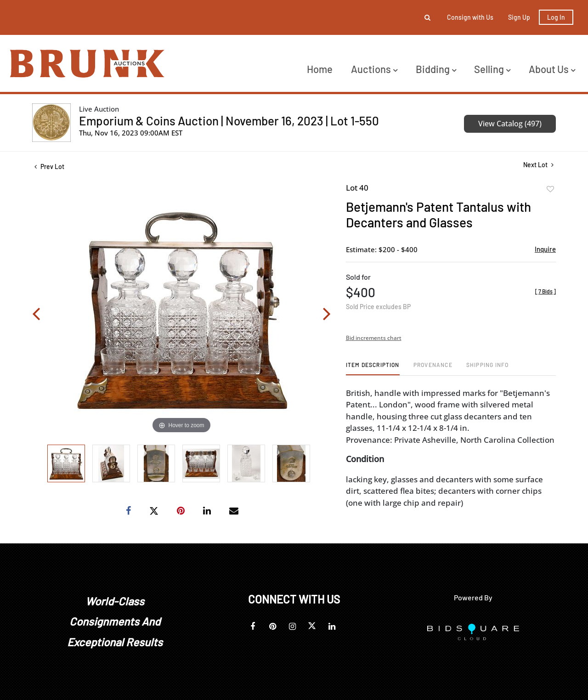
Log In (556, 17)
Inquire (545, 249)
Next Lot (538, 165)
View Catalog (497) (510, 124)
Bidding (436, 69)
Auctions (374, 69)
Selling (492, 69)
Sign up (519, 17)
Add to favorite (550, 189)
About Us (552, 69)
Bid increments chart (374, 338)
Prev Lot (49, 167)
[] (546, 291)
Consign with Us (470, 17)
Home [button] (320, 69)
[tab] (373, 368)
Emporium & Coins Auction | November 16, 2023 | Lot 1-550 (229, 121)
